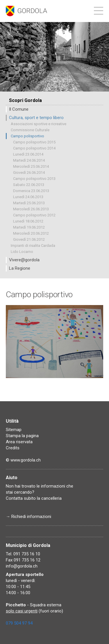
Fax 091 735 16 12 (23, 560)
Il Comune (19, 109)
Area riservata (19, 442)
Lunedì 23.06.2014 (28, 154)
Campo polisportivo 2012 (34, 215)
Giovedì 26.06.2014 (29, 173)
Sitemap (14, 430)
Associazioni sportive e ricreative (39, 124)
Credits (13, 448)
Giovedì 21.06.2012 (29, 239)
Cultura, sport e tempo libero (36, 118)
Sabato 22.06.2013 (29, 185)
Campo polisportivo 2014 (34, 148)
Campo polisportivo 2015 (34, 142)
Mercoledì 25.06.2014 (31, 166)
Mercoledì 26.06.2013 (31, 209)
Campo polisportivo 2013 (34, 179)
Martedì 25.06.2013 (29, 203)
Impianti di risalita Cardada (33, 246)
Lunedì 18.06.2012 (28, 221)
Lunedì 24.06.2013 (28, 197)
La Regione (20, 268)
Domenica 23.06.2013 (31, 191)
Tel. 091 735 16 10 (23, 554)
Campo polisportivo (27, 136)
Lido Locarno (22, 252)
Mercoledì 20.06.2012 (31, 233)
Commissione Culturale (30, 130)
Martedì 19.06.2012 (29, 227)
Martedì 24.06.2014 (29, 160)
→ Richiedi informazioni (28, 517)
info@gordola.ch (22, 566)
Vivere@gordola (24, 260)
